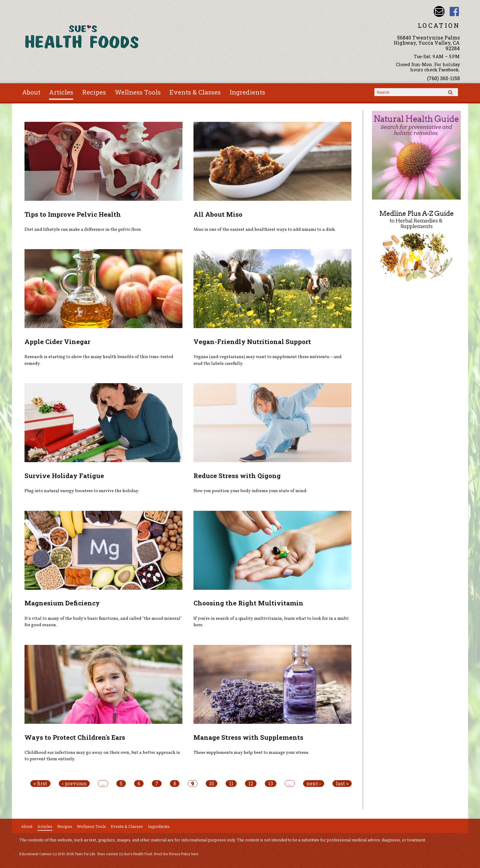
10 (212, 784)
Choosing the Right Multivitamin (248, 603)
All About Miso (218, 214)
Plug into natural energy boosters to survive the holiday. (82, 491)
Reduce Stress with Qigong (237, 476)
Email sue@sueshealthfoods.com (439, 11)
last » (342, 784)
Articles (61, 92)
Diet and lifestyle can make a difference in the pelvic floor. (83, 230)
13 (271, 784)
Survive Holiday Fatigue (64, 476)
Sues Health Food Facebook (454, 11)
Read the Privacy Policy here (176, 854)
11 (231, 784)
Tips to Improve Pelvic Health (73, 214)
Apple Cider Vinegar (57, 342)
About (31, 92)
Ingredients (247, 92)
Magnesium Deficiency (62, 603)
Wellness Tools (138, 92)
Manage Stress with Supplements (248, 737)
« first (40, 784)
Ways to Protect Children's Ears (75, 737)
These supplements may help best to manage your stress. (251, 753)
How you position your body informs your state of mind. (250, 491)
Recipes (94, 92)
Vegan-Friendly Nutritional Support (252, 342)
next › (314, 784)
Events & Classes (195, 92)
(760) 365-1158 (443, 78)
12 (251, 784)
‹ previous (74, 784)
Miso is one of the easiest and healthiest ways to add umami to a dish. (265, 230)
